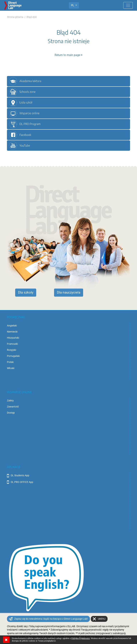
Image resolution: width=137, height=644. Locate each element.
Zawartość (13, 407)
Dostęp (11, 413)
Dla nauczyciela (69, 292)
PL (73, 5)
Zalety (10, 400)
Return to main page (68, 55)
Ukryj (102, 619)
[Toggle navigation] (128, 5)
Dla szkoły (26, 292)
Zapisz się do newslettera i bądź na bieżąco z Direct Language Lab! (51, 619)
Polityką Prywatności (81, 638)
